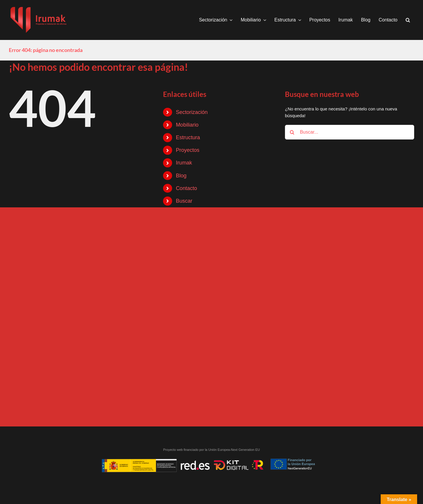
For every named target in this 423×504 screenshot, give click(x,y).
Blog (181, 176)
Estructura (188, 137)
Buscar (184, 201)
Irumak (184, 163)
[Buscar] (292, 132)
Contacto (187, 188)
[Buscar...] (350, 132)
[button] (408, 20)
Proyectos (188, 150)
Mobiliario (187, 125)
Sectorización (192, 112)
